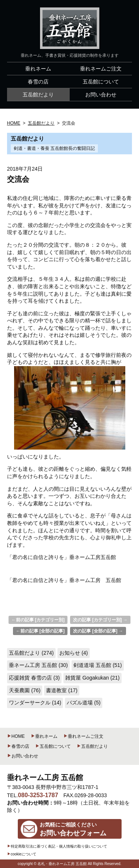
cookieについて (22, 854)
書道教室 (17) (62, 690)
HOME (16, 736)
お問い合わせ (23, 756)
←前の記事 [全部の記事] (40, 631)
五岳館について (53, 746)
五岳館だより (92, 746)
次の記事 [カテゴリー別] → (100, 620)
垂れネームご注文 (83, 736)
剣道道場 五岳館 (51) (98, 665)
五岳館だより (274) (31, 653)
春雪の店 (18, 746)
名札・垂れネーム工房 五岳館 (62, 864)
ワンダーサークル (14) (35, 703)
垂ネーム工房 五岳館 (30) (38, 665)
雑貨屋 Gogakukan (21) (92, 678)
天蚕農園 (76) (25, 690)
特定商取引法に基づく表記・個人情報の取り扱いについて (57, 846)
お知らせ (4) (74, 653)
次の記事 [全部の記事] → (98, 631)
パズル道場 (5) (84, 703)
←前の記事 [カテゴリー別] (38, 620)
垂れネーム (44, 736)
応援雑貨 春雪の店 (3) (34, 678)
